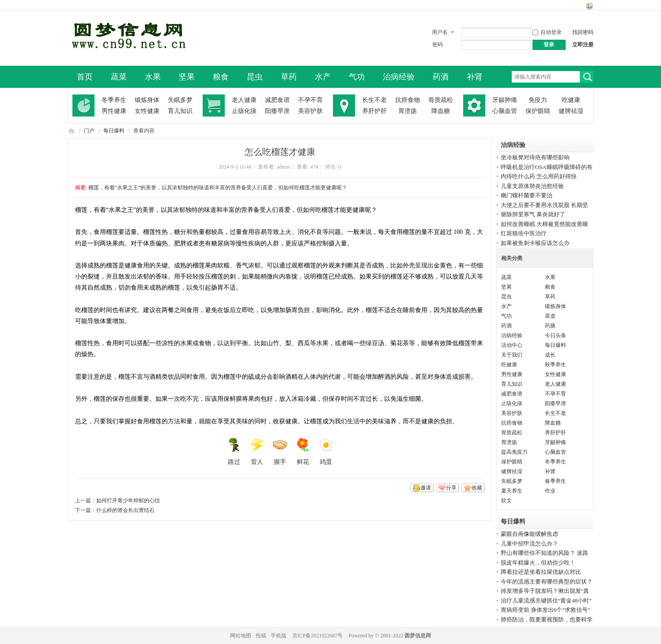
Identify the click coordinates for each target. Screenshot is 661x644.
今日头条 (555, 335)
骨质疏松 (441, 100)
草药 (289, 77)
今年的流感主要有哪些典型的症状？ (547, 582)
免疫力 (538, 100)
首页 (85, 77)
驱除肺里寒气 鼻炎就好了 (533, 214)
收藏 (477, 488)
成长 (550, 355)
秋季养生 (555, 365)
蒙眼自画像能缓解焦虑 (529, 534)
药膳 (550, 326)
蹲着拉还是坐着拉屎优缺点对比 (541, 572)
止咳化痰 (244, 111)
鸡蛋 (326, 452)
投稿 (261, 636)
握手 (280, 452)
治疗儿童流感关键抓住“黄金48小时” (546, 601)
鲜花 (303, 452)
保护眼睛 (538, 111)
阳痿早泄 (277, 111)
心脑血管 (505, 111)
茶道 (550, 316)
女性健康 (147, 111)
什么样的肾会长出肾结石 (125, 510)
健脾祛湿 (571, 111)
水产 (323, 77)
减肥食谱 (277, 100)
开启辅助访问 (581, 6)
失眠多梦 (180, 100)
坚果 (187, 77)
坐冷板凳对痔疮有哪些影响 (535, 157)
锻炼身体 (147, 100)
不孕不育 (310, 100)
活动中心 (512, 345)
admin (283, 167)
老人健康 (244, 100)
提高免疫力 (514, 452)
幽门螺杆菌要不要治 (527, 195)
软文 (506, 501)
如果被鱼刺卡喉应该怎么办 (535, 243)
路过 (234, 452)
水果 (153, 77)
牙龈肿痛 (505, 100)
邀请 (426, 488)
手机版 (279, 636)
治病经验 (399, 77)
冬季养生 (114, 100)
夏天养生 (512, 491)
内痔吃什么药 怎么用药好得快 (539, 176)
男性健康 (114, 111)
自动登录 (547, 32)
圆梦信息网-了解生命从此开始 (72, 131)
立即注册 (583, 45)
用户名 (440, 32)
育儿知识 (180, 111)
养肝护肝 (374, 111)
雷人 (257, 452)
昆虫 (255, 77)
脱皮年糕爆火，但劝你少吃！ (538, 563)
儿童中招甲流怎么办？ (529, 544)
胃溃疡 (408, 111)
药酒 (441, 77)
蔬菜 (119, 77)
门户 (89, 131)
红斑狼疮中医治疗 (524, 233)
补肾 (475, 77)
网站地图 (241, 636)
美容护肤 (310, 111)
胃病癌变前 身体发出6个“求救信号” (546, 610)
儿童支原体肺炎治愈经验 (532, 186)
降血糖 (441, 111)
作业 (550, 491)
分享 (451, 488)
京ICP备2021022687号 (318, 636)
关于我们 (512, 355)
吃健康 (571, 100)
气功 (357, 77)
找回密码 (583, 32)
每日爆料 (114, 131)
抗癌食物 (408, 100)
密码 (438, 45)
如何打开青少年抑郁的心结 (128, 501)
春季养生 (555, 481)
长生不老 (374, 100)
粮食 (221, 77)
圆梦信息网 (418, 636)
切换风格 (588, 6)
